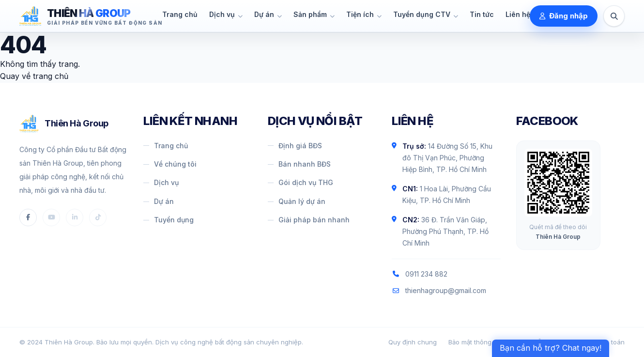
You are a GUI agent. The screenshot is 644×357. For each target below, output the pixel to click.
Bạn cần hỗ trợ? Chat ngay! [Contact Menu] (551, 348)
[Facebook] (28, 217)
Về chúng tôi (170, 164)
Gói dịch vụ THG (300, 182)
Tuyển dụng (169, 220)
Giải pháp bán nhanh (309, 220)
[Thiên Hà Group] (91, 16)
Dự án (159, 201)
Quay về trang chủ (34, 76)
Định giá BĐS (295, 146)
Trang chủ (166, 146)
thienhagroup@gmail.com (439, 290)
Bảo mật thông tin (475, 342)
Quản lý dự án (297, 201)
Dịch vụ (161, 182)
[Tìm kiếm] (614, 16)
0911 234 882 (420, 274)
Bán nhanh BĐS (299, 164)
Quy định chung (413, 342)
